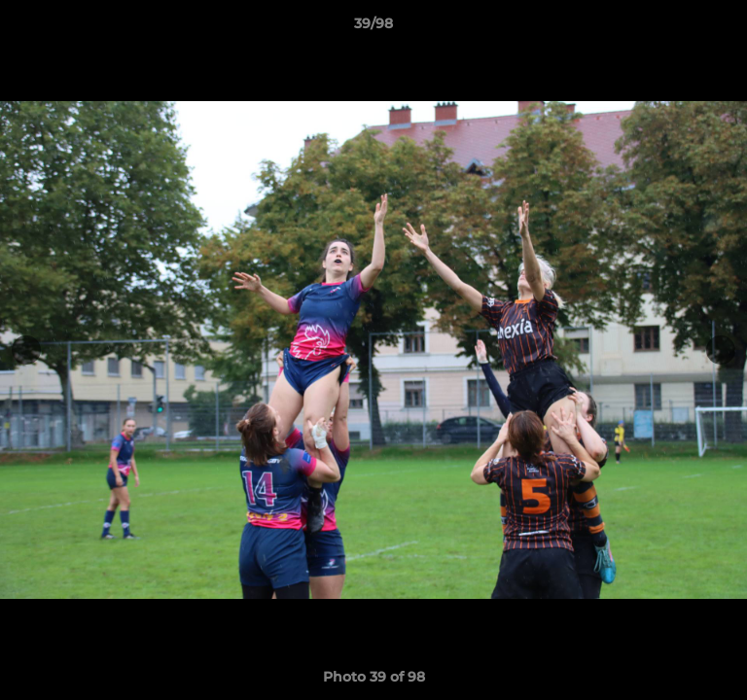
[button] (724, 28)
